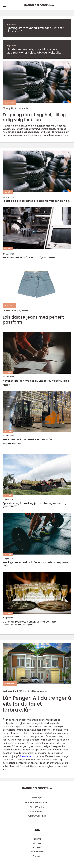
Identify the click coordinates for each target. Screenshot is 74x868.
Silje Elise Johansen (37, 691)
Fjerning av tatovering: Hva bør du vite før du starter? (35, 30)
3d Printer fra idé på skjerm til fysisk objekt (29, 258)
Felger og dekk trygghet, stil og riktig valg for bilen (34, 117)
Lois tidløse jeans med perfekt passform (33, 320)
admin (25, 108)
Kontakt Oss (37, 852)
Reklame (37, 839)
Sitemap (37, 856)
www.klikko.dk (40, 816)
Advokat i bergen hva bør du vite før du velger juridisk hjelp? (36, 383)
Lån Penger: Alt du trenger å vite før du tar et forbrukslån (37, 704)
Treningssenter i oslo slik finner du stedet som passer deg (36, 564)
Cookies (37, 847)
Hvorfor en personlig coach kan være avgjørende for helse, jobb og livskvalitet (35, 51)
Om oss (37, 843)
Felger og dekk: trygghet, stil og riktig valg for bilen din (36, 201)
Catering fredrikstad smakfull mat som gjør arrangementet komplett (30, 623)
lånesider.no (26, 756)
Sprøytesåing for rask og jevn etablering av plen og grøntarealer (34, 505)
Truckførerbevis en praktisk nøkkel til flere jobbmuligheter (29, 442)
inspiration (11, 24)
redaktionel (10, 684)
